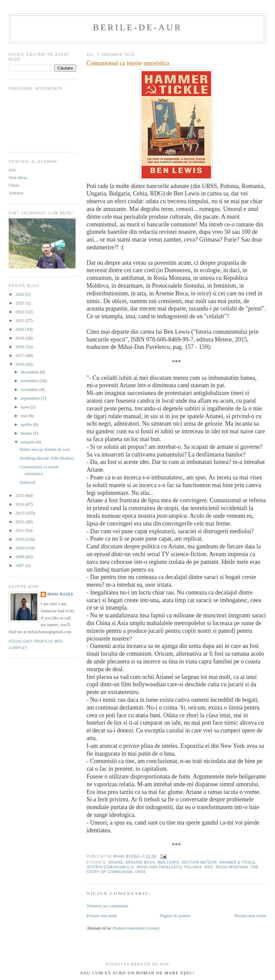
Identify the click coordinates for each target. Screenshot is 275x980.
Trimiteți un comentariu (107, 906)
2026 (20, 294)
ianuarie (28, 442)
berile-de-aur (137, 27)
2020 (20, 329)
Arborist (16, 193)
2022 (20, 312)
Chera (14, 185)
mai (25, 416)
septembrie (31, 398)
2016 (20, 364)
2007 (20, 565)
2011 (20, 530)
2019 (20, 338)
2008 (20, 557)
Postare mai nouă (102, 916)
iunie (26, 407)
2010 (20, 539)
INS (12, 170)
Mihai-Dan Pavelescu (159, 867)
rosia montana (232, 867)
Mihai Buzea (60, 594)
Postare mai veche (250, 916)
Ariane (116, 862)
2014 (20, 504)
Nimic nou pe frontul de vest (44, 449)
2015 (20, 495)
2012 (20, 522)
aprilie (27, 424)
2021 (20, 320)
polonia (193, 867)
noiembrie (30, 381)
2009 (20, 548)
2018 (20, 347)
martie (27, 433)
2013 (20, 513)
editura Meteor (199, 862)
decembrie (30, 372)
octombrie (30, 389)
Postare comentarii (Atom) (136, 928)
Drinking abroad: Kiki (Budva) (47, 458)
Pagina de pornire (176, 916)
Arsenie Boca (140, 862)
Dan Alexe (18, 177)
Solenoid (27, 482)
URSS (140, 872)
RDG (209, 867)
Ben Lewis (169, 862)
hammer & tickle (237, 862)
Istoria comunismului (110, 867)
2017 (20, 355)
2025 (20, 303)
